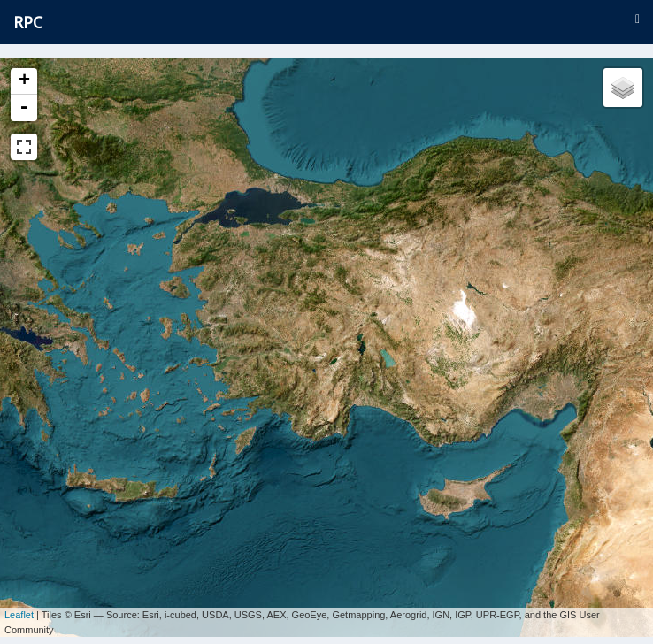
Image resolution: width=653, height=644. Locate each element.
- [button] (24, 108)
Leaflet (19, 609)
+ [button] (24, 81)
